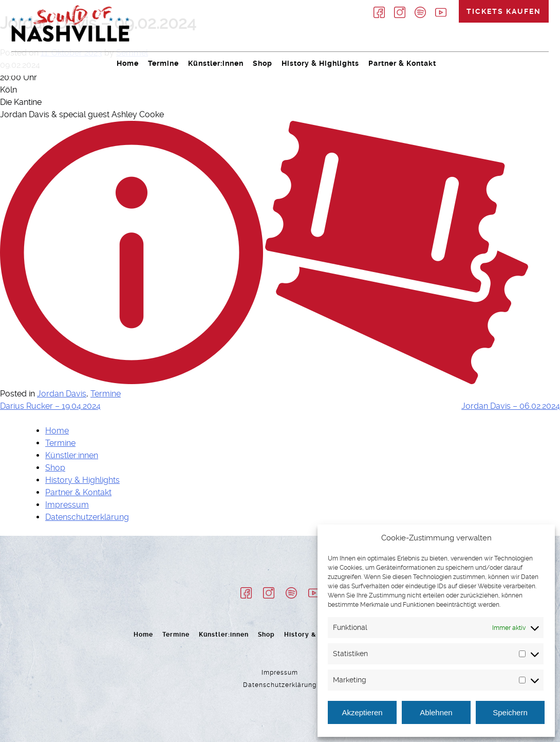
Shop (263, 63)
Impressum (67, 505)
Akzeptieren (362, 712)
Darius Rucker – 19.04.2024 (50, 406)
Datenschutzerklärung (87, 517)
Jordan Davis (62, 394)
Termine (163, 63)
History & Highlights (320, 63)
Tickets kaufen (504, 11)
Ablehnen (436, 712)
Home (128, 63)
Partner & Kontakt (402, 63)
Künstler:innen (216, 63)
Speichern (510, 712)
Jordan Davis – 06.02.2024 (511, 406)
